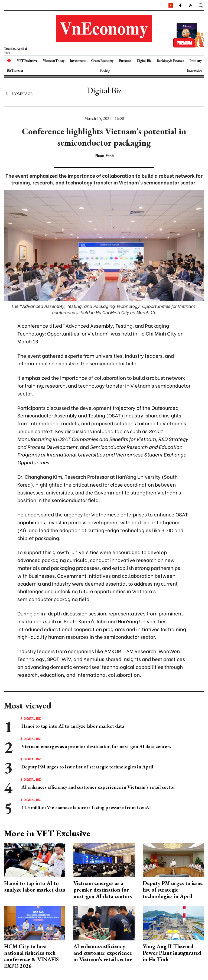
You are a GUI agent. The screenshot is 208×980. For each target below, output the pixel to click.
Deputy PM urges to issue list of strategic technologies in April (87, 767)
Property (196, 60)
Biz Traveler (15, 70)
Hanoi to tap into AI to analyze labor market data (73, 726)
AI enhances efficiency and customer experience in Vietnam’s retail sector (98, 787)
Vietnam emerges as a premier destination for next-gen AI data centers (96, 746)
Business (125, 60)
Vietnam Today (54, 60)
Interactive (194, 70)
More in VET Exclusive (47, 833)
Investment (78, 60)
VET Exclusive (27, 60)
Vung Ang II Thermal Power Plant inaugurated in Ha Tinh (172, 953)
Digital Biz (144, 60)
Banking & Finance (170, 60)
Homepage (18, 94)
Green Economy (102, 60)
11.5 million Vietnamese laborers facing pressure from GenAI (86, 807)
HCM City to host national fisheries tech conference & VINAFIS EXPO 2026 (31, 956)
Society (105, 70)
